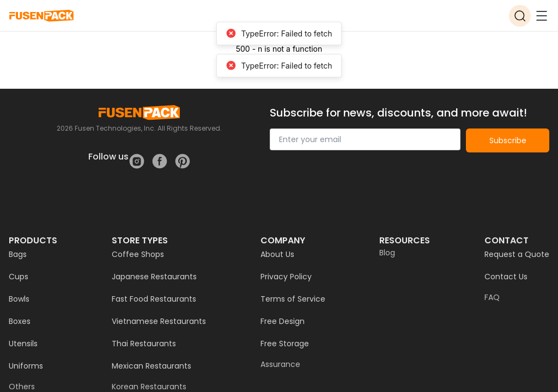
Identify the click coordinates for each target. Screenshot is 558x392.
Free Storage (285, 344)
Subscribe (508, 140)
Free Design (283, 321)
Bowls (19, 299)
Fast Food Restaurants (154, 299)
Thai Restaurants (144, 344)
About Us (277, 254)
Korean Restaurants (149, 387)
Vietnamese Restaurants (159, 321)
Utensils (23, 344)
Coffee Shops (138, 254)
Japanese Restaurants (154, 277)
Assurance (280, 364)
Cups (19, 277)
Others (22, 387)
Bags (18, 254)
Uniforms (26, 366)
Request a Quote (517, 254)
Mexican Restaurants (151, 366)
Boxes (20, 321)
